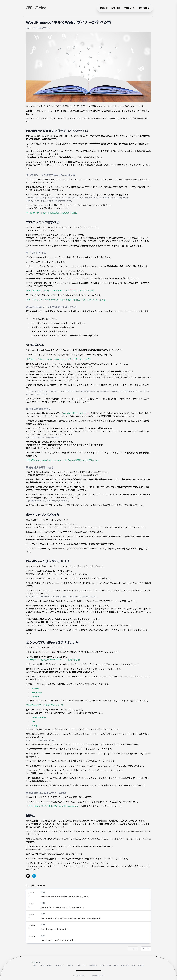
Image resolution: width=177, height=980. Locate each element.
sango (35, 726)
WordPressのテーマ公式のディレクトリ (45, 705)
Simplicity (37, 693)
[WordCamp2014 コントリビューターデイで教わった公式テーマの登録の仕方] (89, 916)
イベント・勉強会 (46, 966)
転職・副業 (116, 8)
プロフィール (130, 8)
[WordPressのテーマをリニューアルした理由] (89, 938)
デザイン (70, 966)
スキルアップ (59, 966)
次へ (146, 949)
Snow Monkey (39, 717)
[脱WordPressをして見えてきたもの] (89, 927)
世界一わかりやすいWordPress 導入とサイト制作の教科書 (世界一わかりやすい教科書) (66, 300)
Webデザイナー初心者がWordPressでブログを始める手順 (53, 660)
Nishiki (35, 689)
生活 (109, 966)
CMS (28, 28)
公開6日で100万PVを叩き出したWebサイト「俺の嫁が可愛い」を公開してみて (63, 460)
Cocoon (36, 697)
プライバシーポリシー (80, 975)
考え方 (116, 966)
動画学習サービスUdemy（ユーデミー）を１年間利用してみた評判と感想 (60, 291)
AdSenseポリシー (98, 975)
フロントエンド (81, 966)
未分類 (102, 966)
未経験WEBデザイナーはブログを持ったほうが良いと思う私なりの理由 (59, 359)
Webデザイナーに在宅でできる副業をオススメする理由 (52, 213)
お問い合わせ (144, 8)
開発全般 (104, 8)
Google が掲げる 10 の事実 (76, 413)
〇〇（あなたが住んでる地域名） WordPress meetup (53, 806)
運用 (133, 966)
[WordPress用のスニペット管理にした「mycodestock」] (89, 905)
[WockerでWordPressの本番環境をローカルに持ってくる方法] (89, 894)
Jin (33, 721)
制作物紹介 (93, 966)
